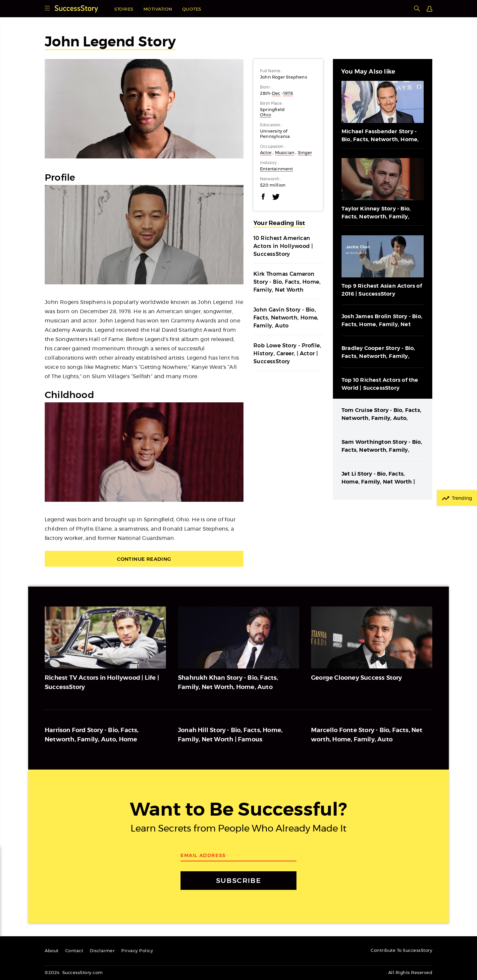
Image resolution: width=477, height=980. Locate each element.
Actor (266, 153)
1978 (288, 94)
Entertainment (277, 169)
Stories (124, 9)
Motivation (158, 9)
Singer (305, 153)
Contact (74, 951)
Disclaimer (102, 951)
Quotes (192, 9)
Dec (276, 94)
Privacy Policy (137, 951)
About (52, 951)
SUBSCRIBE (238, 880)
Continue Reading (144, 559)
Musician (285, 153)
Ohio (265, 115)
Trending (462, 498)
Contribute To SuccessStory (401, 951)
